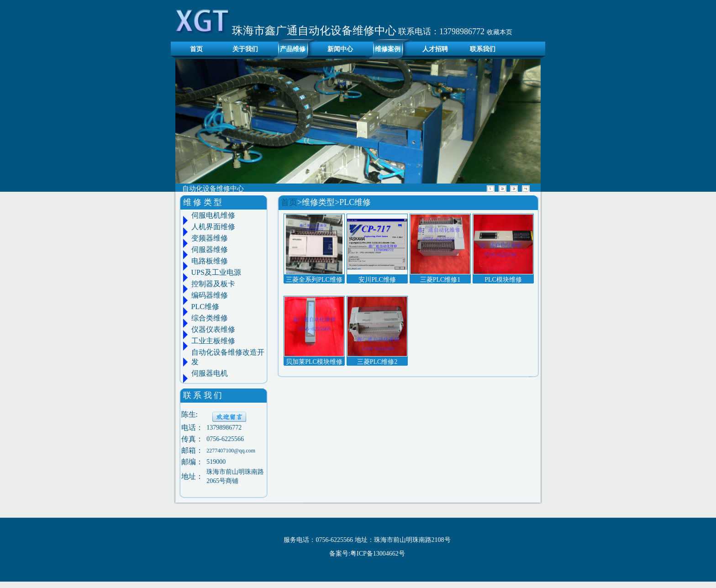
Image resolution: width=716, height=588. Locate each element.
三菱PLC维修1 (440, 280)
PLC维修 (205, 307)
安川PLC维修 (377, 280)
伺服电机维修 (213, 215)
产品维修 (293, 49)
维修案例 (388, 49)
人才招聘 (435, 49)
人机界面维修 (213, 227)
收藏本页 (500, 32)
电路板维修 (210, 261)
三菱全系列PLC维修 (314, 280)
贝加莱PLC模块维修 (314, 362)
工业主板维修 (213, 341)
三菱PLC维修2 (377, 362)
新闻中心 (340, 49)
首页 (194, 49)
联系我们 (483, 49)
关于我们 (245, 49)
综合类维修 (210, 318)
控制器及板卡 (213, 284)
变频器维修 (210, 238)
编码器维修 (210, 295)
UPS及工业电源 (216, 272)
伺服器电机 (210, 373)
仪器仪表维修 (213, 329)
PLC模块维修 (503, 280)
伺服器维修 (210, 249)
